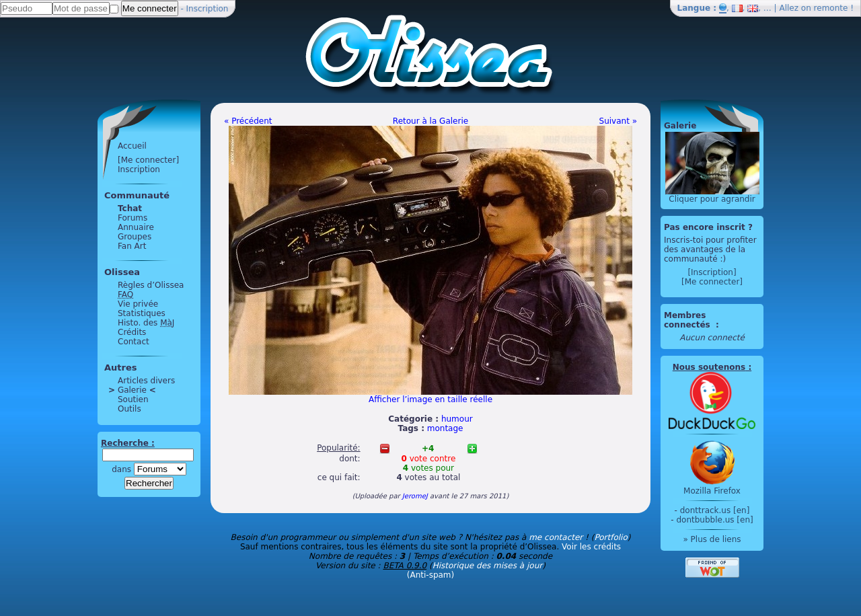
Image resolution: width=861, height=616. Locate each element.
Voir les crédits (591, 547)
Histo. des (146, 323)
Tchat (130, 208)
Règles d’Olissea (151, 285)
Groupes (135, 237)
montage (445, 428)
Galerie (132, 390)
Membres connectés (688, 320)
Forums (133, 218)
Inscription (208, 9)
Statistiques (142, 313)
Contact (134, 342)
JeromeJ (415, 496)
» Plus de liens (712, 539)
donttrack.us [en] (715, 510)
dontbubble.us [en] (714, 520)
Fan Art (132, 246)
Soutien (133, 399)
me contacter (556, 537)
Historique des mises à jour (488, 566)
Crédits (132, 332)
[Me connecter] (148, 160)
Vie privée (138, 304)
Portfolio (610, 537)
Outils (129, 409)
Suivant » (618, 121)
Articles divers (146, 381)
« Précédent (248, 121)
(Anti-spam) (430, 575)
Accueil (132, 146)
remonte (831, 8)
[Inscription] (712, 272)
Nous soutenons (709, 367)
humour (457, 419)
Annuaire (136, 227)
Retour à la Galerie (430, 121)
